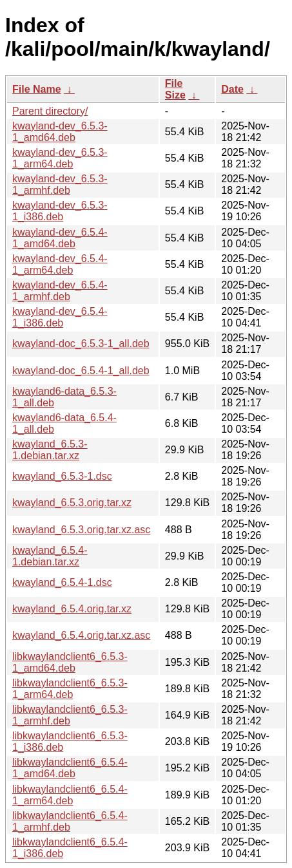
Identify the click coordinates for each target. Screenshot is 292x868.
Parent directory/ (50, 111)
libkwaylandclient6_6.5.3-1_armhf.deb (70, 715)
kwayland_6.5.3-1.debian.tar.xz (50, 450)
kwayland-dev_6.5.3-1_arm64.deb (60, 158)
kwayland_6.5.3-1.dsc (62, 476)
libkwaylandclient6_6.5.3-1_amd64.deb (70, 662)
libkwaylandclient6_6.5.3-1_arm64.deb (70, 689)
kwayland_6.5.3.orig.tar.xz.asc (81, 530)
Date (232, 89)
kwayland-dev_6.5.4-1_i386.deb (60, 317)
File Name (37, 89)
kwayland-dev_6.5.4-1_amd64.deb (60, 238)
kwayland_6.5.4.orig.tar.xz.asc (81, 635)
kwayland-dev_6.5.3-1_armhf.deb (60, 184)
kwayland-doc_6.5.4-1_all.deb (81, 371)
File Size (175, 89)
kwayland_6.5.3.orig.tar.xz (72, 503)
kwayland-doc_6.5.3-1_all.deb (81, 344)
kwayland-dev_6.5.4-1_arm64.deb (60, 264)
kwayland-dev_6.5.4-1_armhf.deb (60, 291)
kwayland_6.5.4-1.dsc (62, 582)
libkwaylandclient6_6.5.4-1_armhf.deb (70, 821)
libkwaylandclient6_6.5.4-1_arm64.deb (70, 795)
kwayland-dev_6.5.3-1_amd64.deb (60, 132)
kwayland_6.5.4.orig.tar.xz (72, 609)
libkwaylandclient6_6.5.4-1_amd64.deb (70, 768)
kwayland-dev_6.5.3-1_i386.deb (60, 211)
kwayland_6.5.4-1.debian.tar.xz (50, 556)
